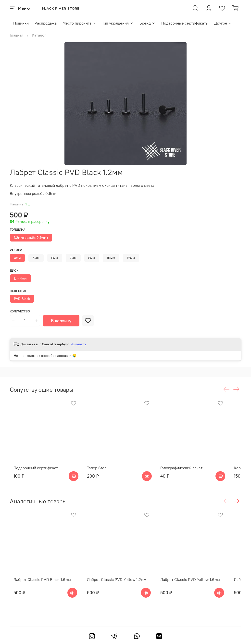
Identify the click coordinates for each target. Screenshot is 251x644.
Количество (20, 311)
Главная (17, 35)
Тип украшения (118, 23)
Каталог (39, 35)
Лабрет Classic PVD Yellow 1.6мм (200, 592)
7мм (73, 258)
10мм (111, 258)
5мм (36, 258)
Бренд (147, 23)
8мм (92, 258)
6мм (55, 258)
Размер (16, 250)
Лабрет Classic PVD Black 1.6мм (38, 592)
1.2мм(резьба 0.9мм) (31, 238)
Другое (223, 23)
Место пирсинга (79, 23)
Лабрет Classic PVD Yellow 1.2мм (119, 592)
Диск (14, 271)
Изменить (78, 344)
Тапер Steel (100, 474)
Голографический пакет (191, 474)
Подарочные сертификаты (185, 23)
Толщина (18, 230)
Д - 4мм (20, 278)
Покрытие (18, 291)
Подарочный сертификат (32, 474)
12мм (131, 258)
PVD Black (22, 299)
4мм (17, 258)
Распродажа (46, 23)
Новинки (21, 23)
